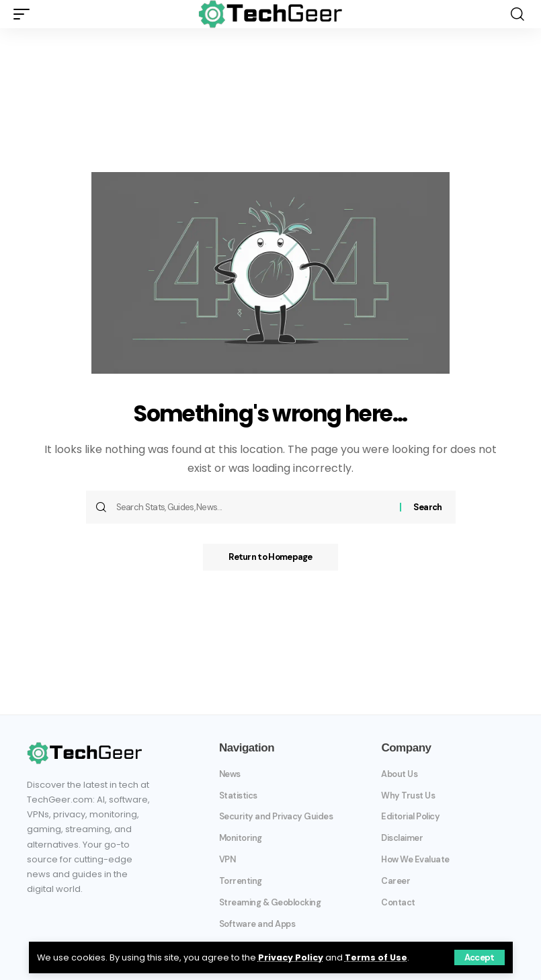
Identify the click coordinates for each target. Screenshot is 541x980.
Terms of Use (376, 957)
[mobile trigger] (25, 14)
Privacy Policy (291, 957)
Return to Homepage (270, 557)
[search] (517, 14)
